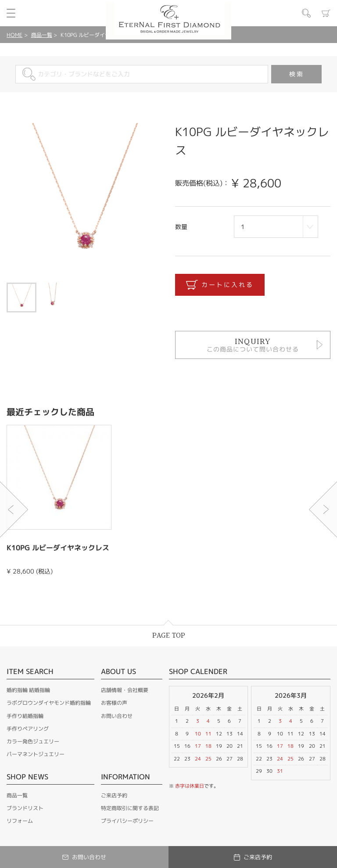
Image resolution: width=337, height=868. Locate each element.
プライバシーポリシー (127, 821)
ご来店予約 (114, 795)
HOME (14, 35)
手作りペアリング (28, 729)
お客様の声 (114, 703)
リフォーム (20, 821)
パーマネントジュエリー (36, 754)
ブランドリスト (25, 808)
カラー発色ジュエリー (33, 741)
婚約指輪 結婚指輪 (28, 690)
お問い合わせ (117, 716)
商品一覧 (42, 35)
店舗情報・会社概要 (125, 690)
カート (326, 13)
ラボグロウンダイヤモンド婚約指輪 (49, 703)
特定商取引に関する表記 (130, 808)
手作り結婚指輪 (25, 716)
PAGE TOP (169, 636)
